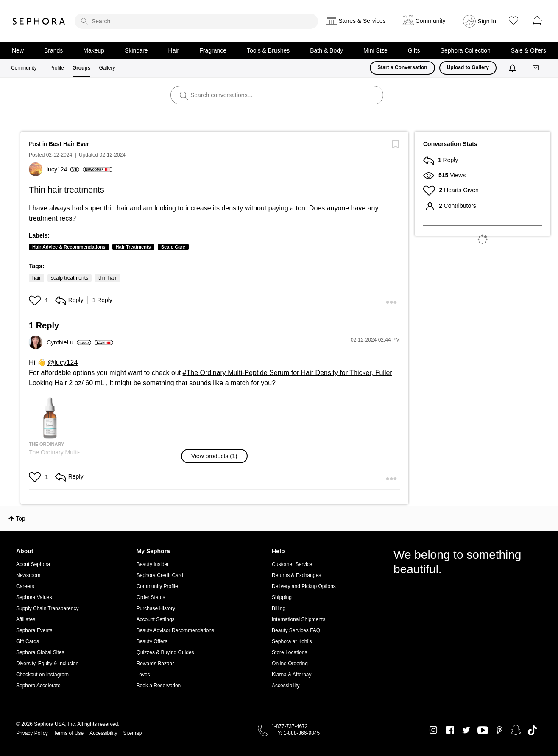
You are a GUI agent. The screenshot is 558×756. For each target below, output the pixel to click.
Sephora (39, 21)
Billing (279, 608)
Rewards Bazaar (155, 664)
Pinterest (499, 730)
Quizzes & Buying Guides (165, 652)
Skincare (136, 50)
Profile (57, 68)
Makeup (94, 50)
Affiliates (26, 619)
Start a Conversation (402, 67)
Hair (174, 50)
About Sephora (33, 564)
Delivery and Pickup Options (304, 586)
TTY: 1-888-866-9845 (296, 733)
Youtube (483, 731)
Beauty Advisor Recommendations (175, 630)
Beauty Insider (153, 564)
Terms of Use (69, 733)
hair (36, 278)
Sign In (487, 21)
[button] (36, 300)
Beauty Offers (152, 641)
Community (24, 68)
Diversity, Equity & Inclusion (47, 664)
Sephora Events (34, 630)
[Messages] (536, 68)
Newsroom (28, 575)
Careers (25, 586)
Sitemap (132, 733)
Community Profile (157, 586)
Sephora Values (34, 597)
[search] (196, 21)
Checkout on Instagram (42, 675)
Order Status (151, 597)
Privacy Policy (32, 733)
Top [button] (21, 518)
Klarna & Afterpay (292, 675)
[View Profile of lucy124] (63, 169)
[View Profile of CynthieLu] (69, 342)
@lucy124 (63, 363)
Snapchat (516, 730)
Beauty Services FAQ (296, 630)
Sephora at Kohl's (292, 641)
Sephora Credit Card (160, 575)
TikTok (532, 730)
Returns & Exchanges (296, 575)
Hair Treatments (133, 247)
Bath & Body (326, 50)
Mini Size (375, 50)
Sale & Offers (529, 50)
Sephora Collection (466, 50)
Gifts (414, 50)
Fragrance (213, 50)
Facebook (450, 730)
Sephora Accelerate (38, 686)
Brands (53, 50)
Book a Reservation (159, 686)
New (18, 50)
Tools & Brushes (268, 50)
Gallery (107, 68)
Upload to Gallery (468, 67)
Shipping (282, 597)
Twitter (466, 730)
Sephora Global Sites (40, 652)
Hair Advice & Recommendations (69, 247)
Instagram (434, 730)
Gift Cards (28, 641)
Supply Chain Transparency (47, 608)
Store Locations (289, 652)
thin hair (107, 278)
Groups (82, 68)
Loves (143, 675)
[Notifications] (513, 68)
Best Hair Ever (69, 144)
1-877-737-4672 (289, 726)
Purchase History (156, 608)
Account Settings (156, 619)
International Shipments (299, 619)
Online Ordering (290, 664)
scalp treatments (70, 278)
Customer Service (292, 564)
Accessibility (286, 686)
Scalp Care (173, 247)
